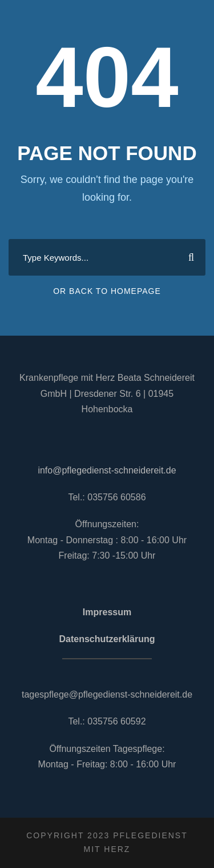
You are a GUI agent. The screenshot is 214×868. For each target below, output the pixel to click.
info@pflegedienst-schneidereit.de (107, 470)
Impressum (107, 612)
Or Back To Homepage (107, 291)
